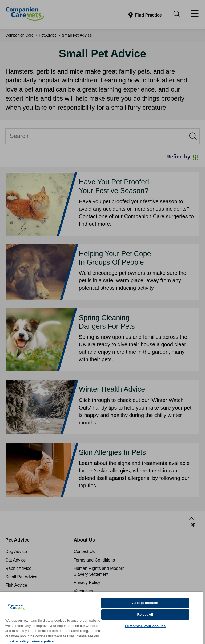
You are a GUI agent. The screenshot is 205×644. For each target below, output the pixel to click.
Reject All (145, 615)
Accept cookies (145, 603)
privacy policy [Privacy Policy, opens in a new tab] (42, 641)
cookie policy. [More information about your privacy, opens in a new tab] (18, 641)
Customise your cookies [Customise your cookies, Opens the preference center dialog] (145, 626)
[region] (101, 618)
